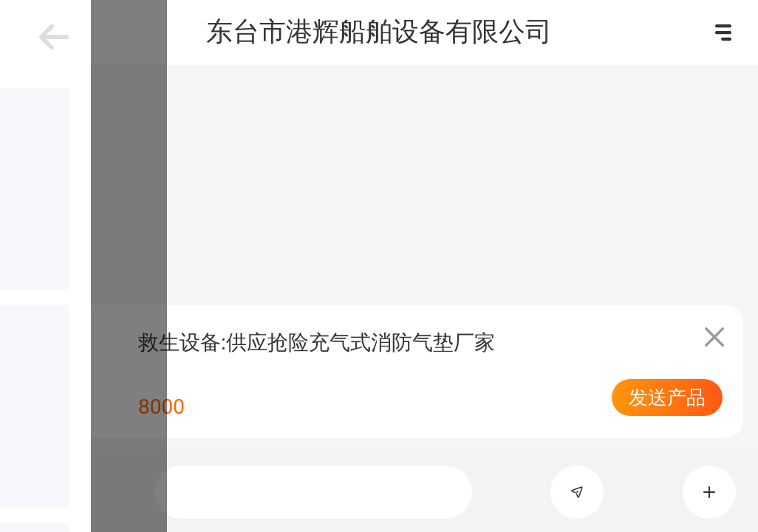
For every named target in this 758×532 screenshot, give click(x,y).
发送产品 (667, 398)
